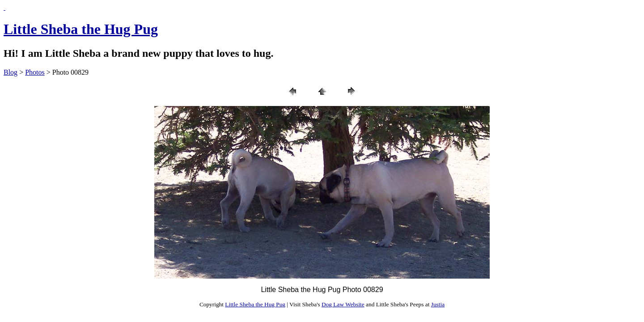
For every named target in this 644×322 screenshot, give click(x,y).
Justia (438, 304)
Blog (11, 72)
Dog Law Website (343, 304)
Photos (35, 72)
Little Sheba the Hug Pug (81, 29)
